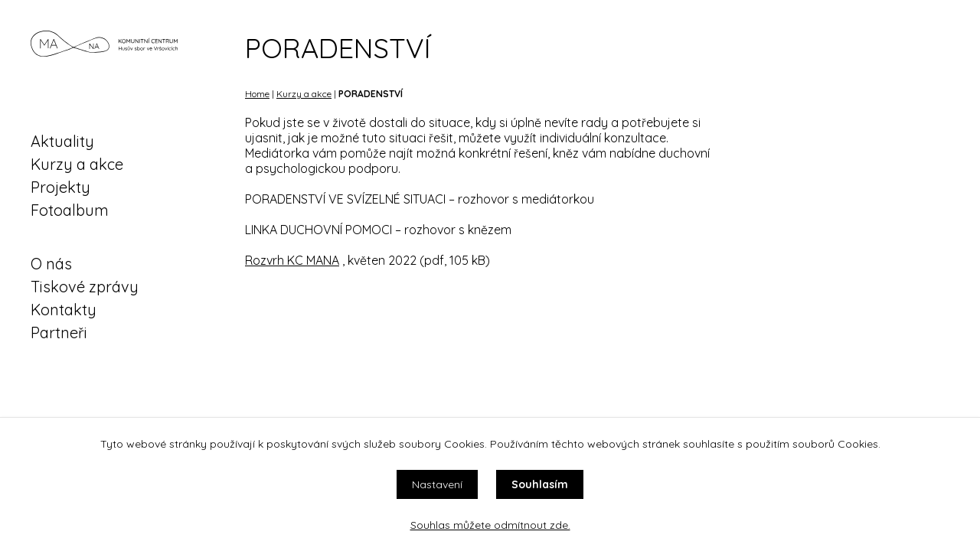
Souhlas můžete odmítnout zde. (490, 525)
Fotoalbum (70, 210)
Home (257, 94)
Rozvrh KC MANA (292, 260)
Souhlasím (540, 484)
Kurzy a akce (77, 164)
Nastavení (437, 484)
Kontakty (64, 310)
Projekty (60, 187)
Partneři (59, 333)
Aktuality (62, 141)
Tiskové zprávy (85, 287)
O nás (51, 264)
